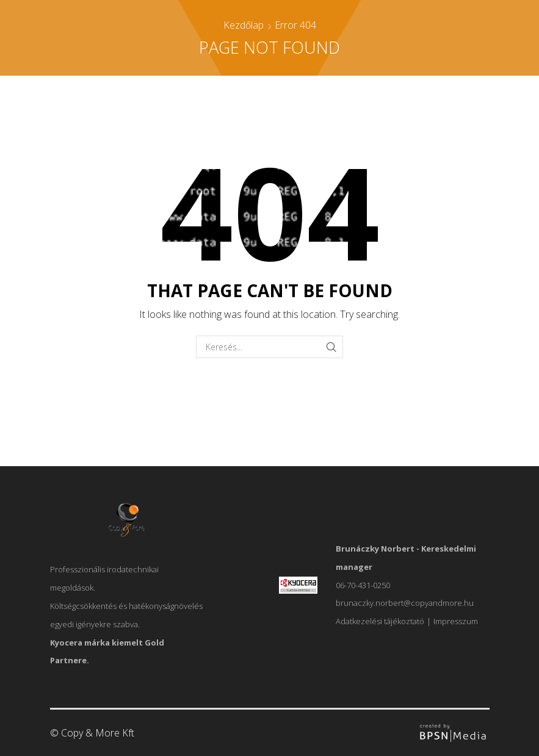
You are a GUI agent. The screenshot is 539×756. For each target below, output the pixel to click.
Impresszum (456, 621)
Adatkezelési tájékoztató (380, 621)
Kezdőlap (244, 25)
